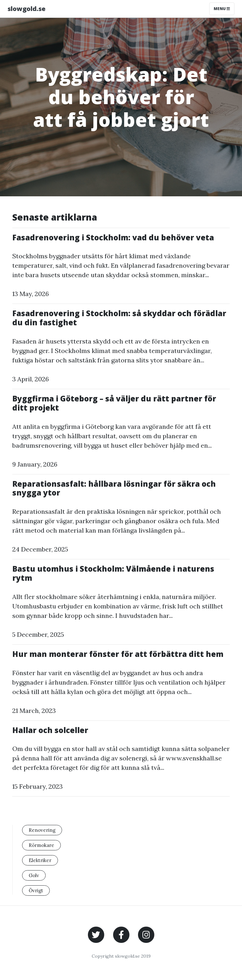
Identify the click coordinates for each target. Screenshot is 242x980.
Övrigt (36, 890)
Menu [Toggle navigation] (222, 9)
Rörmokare (41, 845)
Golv (34, 875)
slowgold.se (26, 9)
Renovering (42, 830)
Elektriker (40, 860)
